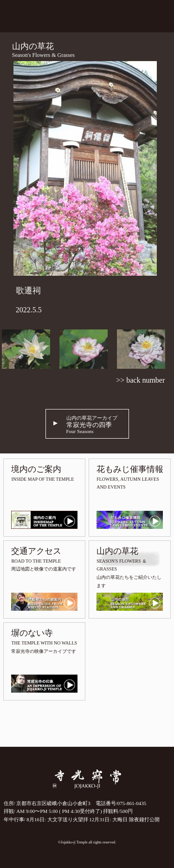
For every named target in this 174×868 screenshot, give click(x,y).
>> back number (140, 380)
